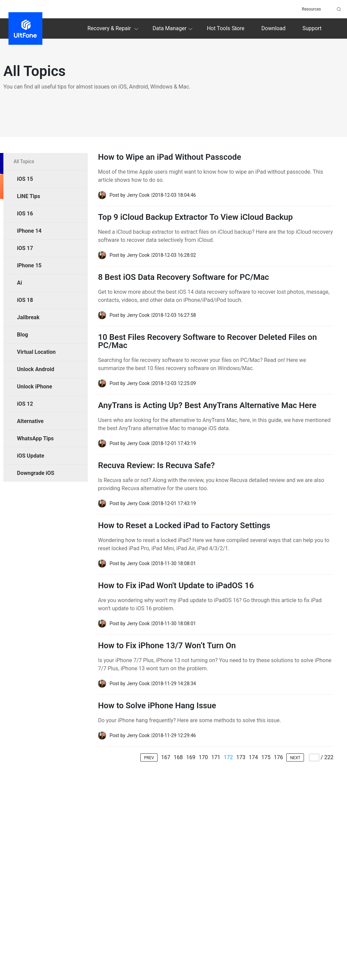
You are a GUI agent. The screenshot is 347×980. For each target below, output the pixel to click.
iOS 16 (25, 214)
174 (253, 757)
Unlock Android (36, 369)
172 (228, 757)
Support (312, 28)
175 (266, 757)
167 (166, 757)
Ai (19, 283)
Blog (23, 335)
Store (238, 28)
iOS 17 (25, 248)
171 (216, 757)
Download (273, 28)
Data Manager (173, 29)
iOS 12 (25, 404)
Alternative (30, 421)
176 (278, 757)
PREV (149, 758)
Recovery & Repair (114, 29)
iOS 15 (25, 179)
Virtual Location (36, 352)
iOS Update (30, 456)
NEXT (295, 758)
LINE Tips (29, 196)
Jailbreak (28, 317)
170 (203, 757)
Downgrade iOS (36, 473)
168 (178, 757)
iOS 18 (25, 300)
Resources (311, 9)
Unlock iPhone (35, 387)
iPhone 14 (29, 231)
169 (191, 757)
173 (241, 757)
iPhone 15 (29, 265)
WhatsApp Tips (35, 438)
